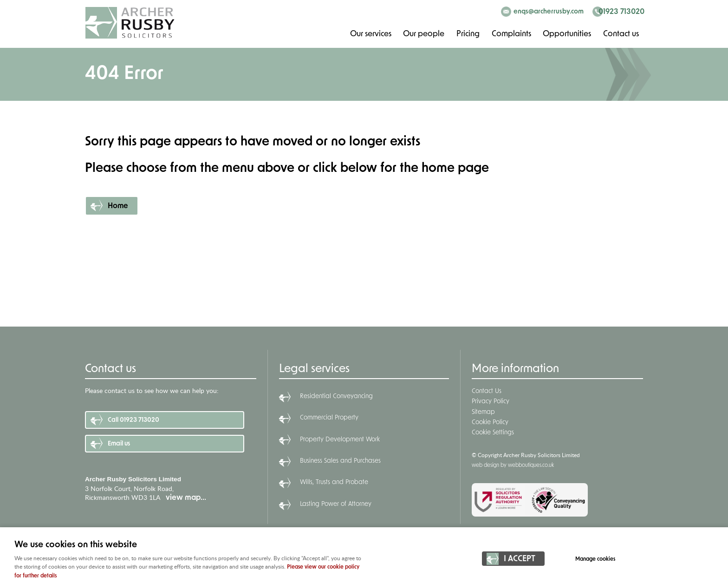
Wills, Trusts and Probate (334, 482)
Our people (423, 34)
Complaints (511, 34)
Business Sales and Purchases (340, 461)
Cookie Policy (490, 423)
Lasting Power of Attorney (336, 504)
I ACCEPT (520, 560)
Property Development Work (340, 440)
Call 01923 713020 (133, 420)
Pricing (467, 34)
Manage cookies (598, 560)
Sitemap (483, 412)
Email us (119, 444)
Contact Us (487, 391)
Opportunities (567, 34)
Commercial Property (329, 418)
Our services (369, 34)
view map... (186, 498)
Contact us (621, 34)
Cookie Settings (493, 433)
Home (118, 206)
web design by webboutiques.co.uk (513, 465)
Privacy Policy (491, 402)
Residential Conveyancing (336, 396)
